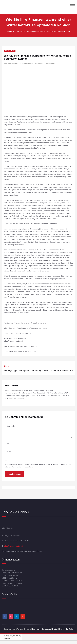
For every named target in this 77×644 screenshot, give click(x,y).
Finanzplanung (28, 63)
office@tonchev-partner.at (13, 546)
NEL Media (69, 629)
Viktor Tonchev (13, 63)
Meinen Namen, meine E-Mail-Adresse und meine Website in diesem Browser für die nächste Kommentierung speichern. (38, 466)
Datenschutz (47, 629)
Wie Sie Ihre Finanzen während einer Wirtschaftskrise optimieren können (44, 31)
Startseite (11, 31)
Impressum (36, 629)
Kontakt (55, 629)
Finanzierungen (49, 63)
